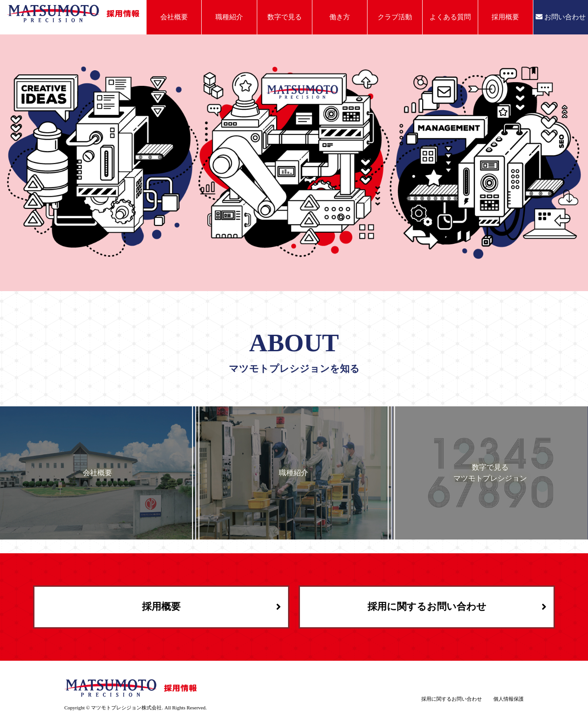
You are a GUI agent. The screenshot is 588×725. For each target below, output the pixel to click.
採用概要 (505, 17)
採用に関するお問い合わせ (427, 607)
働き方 (340, 17)
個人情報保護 (509, 699)
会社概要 (174, 17)
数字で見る (285, 17)
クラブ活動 (395, 17)
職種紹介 (229, 17)
